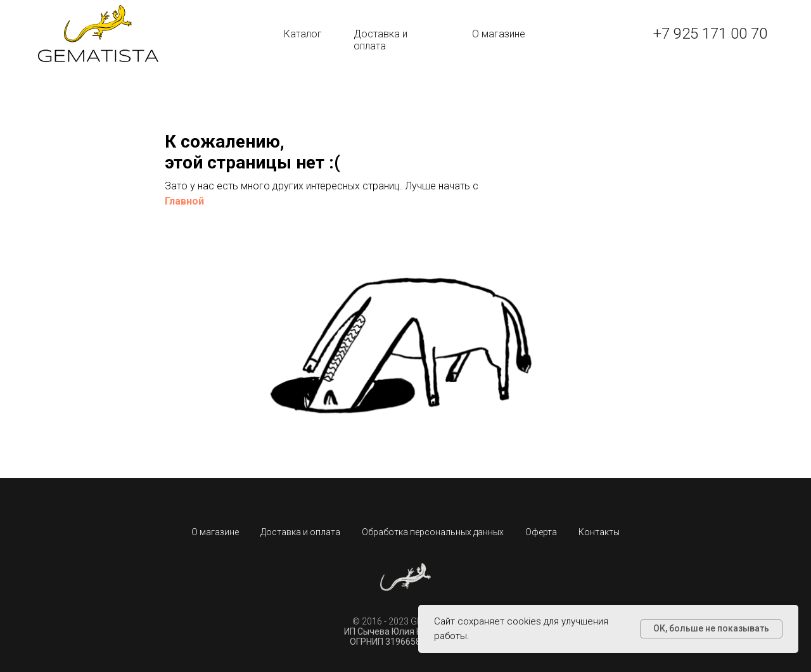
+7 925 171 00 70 (710, 34)
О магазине (499, 34)
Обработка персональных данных (433, 532)
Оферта (541, 532)
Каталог (303, 34)
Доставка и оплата (380, 40)
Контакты (599, 532)
